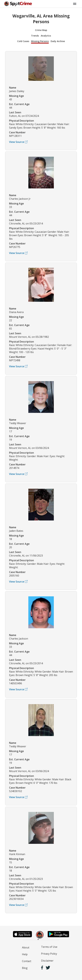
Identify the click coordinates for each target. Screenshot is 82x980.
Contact (27, 961)
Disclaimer (47, 961)
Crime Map (41, 30)
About (26, 947)
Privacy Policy (49, 954)
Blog (25, 968)
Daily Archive (58, 41)
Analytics (46, 36)
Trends (35, 36)
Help (25, 954)
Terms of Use (49, 947)
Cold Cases (23, 41)
